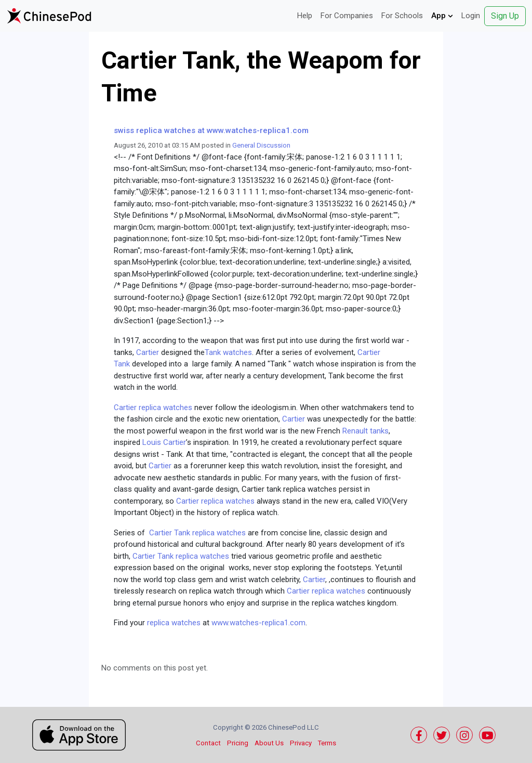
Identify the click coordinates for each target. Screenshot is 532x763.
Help (305, 16)
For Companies (347, 16)
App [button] (442, 16)
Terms (327, 743)
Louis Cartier (164, 442)
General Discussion (261, 145)
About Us (269, 743)
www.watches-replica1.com (258, 623)
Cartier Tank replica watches (197, 533)
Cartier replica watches (153, 407)
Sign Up (505, 16)
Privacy (301, 743)
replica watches (175, 623)
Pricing (238, 743)
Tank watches (228, 352)
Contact (208, 743)
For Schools (402, 16)
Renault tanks (365, 431)
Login (471, 16)
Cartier (149, 352)
